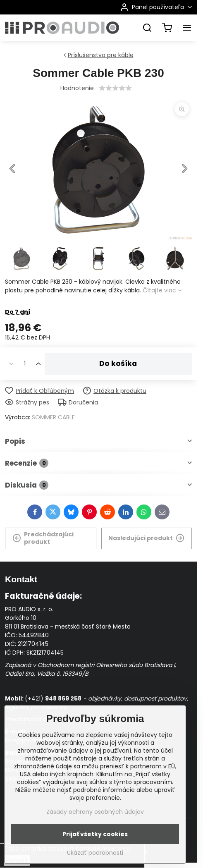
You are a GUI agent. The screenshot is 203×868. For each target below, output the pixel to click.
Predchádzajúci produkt (43, 538)
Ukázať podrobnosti (95, 853)
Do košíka (118, 363)
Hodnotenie (77, 88)
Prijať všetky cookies (95, 834)
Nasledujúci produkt (146, 538)
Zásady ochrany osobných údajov (95, 812)
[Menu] (187, 28)
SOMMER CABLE (53, 417)
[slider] (115, 88)
